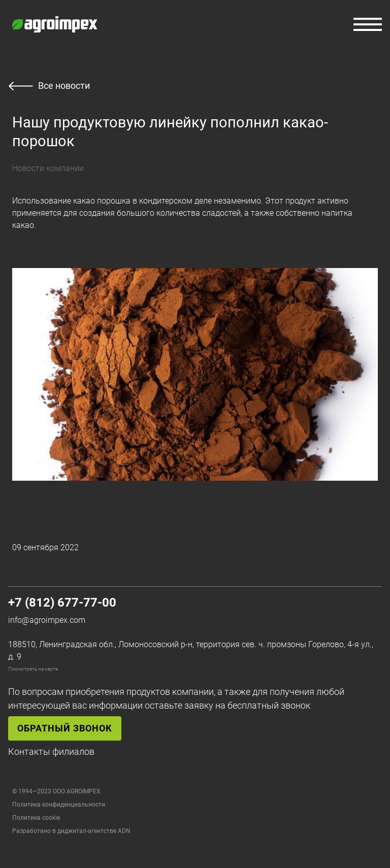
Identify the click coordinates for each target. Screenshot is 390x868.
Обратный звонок (65, 728)
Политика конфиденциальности (59, 805)
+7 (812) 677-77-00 (62, 603)
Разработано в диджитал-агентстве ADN (71, 831)
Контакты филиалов (51, 752)
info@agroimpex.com (47, 620)
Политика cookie (36, 818)
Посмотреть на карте (33, 669)
